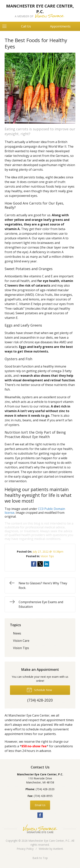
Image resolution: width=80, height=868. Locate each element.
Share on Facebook (34, 564)
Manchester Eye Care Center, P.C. (49, 841)
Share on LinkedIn (46, 564)
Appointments (60, 26)
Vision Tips (47, 556)
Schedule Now (39, 690)
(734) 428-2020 (45, 789)
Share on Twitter (40, 564)
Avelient (58, 849)
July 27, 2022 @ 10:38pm (48, 552)
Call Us (26, 26)
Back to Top (40, 858)
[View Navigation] (6, 26)
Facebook (40, 815)
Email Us (40, 805)
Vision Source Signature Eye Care (40, 829)
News (17, 633)
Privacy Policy (25, 849)
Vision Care (21, 641)
